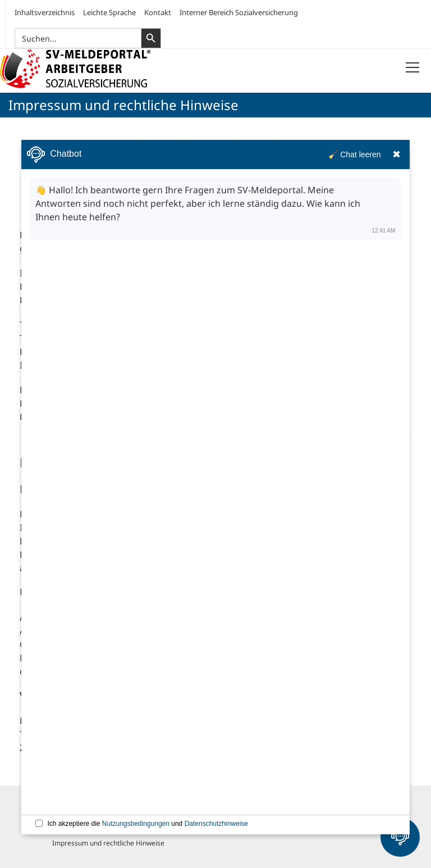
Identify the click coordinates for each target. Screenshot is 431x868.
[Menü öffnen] (412, 68)
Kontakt (158, 12)
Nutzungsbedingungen (136, 824)
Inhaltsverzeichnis (45, 12)
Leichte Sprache (109, 12)
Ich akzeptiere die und (148, 824)
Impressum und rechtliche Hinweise (108, 843)
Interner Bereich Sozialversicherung (239, 12)
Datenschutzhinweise (216, 824)
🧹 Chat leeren (354, 154)
